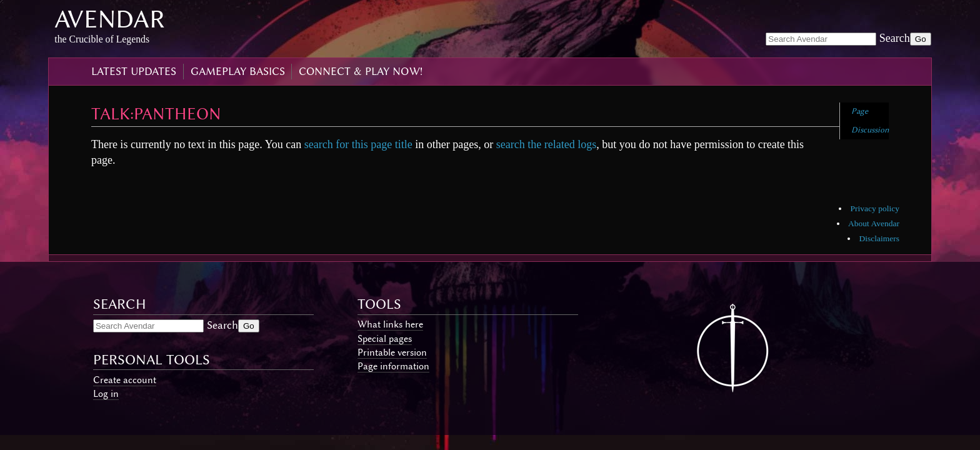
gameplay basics (238, 71)
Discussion (870, 130)
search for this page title (358, 144)
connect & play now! (361, 71)
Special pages (385, 339)
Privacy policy (875, 208)
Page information (393, 366)
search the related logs (546, 144)
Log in (106, 394)
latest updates (134, 71)
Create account (125, 380)
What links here (390, 324)
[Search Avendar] (821, 39)
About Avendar (874, 223)
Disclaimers (879, 238)
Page (860, 111)
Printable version (392, 352)
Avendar (110, 19)
